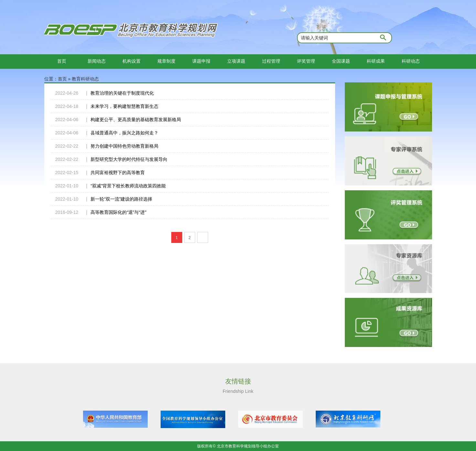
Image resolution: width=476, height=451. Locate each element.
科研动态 (411, 61)
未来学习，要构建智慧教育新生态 (124, 106)
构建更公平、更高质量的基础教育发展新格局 (136, 120)
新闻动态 (97, 61)
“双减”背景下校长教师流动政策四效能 (128, 186)
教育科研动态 (85, 79)
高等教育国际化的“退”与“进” (118, 212)
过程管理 (271, 61)
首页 (62, 61)
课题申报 (201, 61)
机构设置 (132, 61)
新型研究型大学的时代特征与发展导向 (129, 159)
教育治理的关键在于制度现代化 (122, 93)
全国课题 (341, 61)
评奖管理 (306, 61)
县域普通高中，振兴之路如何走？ (124, 133)
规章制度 (166, 61)
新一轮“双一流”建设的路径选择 (121, 199)
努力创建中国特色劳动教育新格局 (124, 146)
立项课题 (236, 61)
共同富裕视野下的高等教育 (118, 173)
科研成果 (376, 61)
